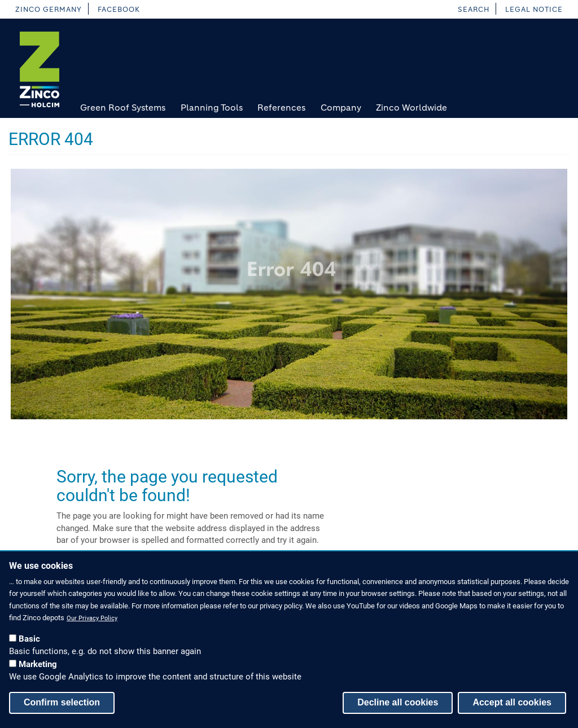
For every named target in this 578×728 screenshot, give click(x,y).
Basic (29, 641)
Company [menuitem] (341, 108)
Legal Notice (534, 9)
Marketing (38, 666)
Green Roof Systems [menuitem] (123, 108)
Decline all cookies (398, 704)
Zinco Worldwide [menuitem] (411, 108)
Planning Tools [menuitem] (212, 108)
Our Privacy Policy (92, 620)
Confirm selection (62, 704)
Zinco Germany (48, 9)
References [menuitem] (281, 108)
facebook (119, 9)
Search (474, 9)
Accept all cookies (512, 704)
